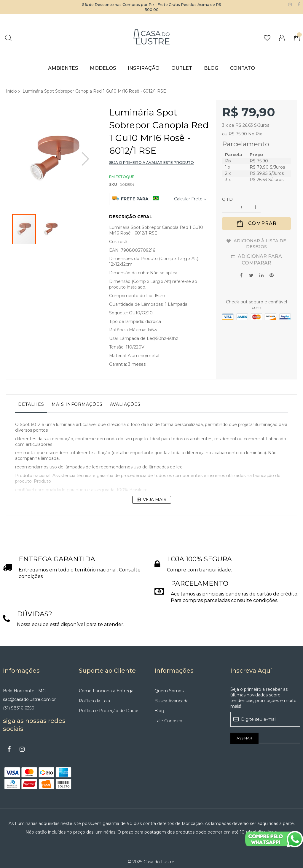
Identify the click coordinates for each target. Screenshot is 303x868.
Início (11, 91)
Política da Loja (94, 693)
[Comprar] (256, 224)
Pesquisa (8, 38)
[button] (85, 149)
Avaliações (125, 404)
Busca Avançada (172, 693)
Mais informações (77, 404)
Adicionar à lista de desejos (260, 244)
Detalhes (31, 404)
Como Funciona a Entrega (106, 682)
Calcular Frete (188, 199)
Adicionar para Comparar (260, 260)
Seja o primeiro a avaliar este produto (151, 163)
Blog (159, 703)
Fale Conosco (168, 713)
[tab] (31, 406)
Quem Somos (169, 682)
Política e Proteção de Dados (109, 703)
